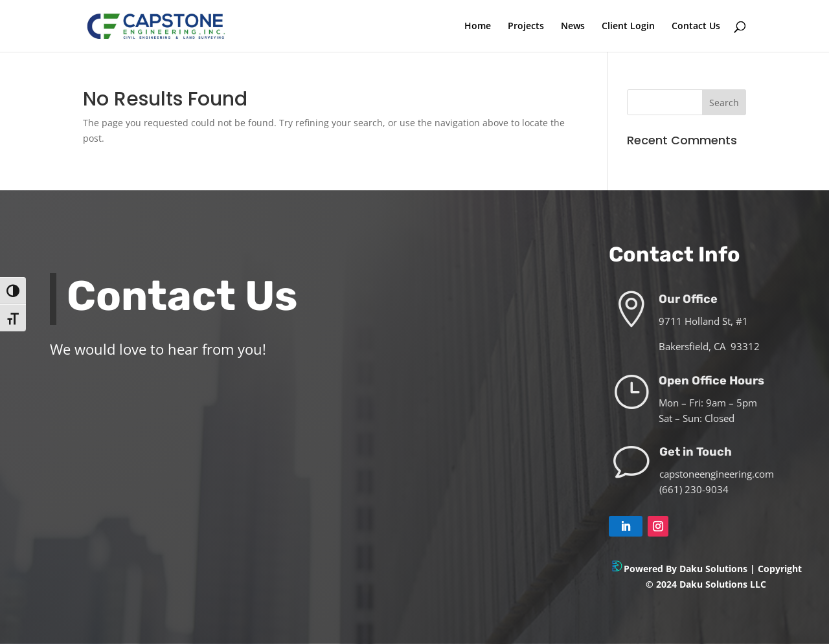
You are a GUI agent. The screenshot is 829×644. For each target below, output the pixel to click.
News (573, 27)
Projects (526, 27)
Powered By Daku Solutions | (691, 569)
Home (478, 27)
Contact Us (696, 27)
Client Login (628, 27)
